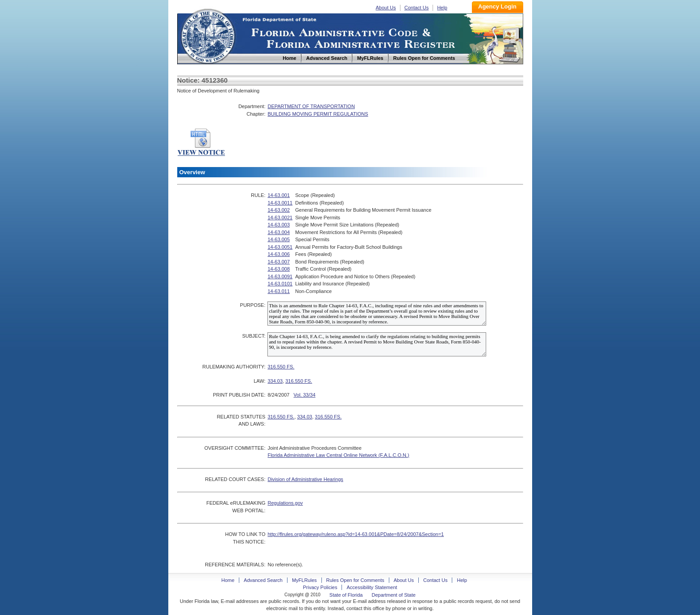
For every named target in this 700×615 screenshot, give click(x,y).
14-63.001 (279, 195)
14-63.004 (279, 232)
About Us (386, 8)
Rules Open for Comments (355, 580)
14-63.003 (279, 225)
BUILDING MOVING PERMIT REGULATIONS (318, 114)
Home (208, 35)
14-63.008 (279, 269)
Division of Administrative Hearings (305, 479)
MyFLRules (304, 580)
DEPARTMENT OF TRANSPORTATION (311, 106)
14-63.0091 (280, 276)
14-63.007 (279, 262)
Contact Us (417, 8)
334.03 (275, 381)
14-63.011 (279, 291)
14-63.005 (279, 239)
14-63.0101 (280, 284)
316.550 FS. (281, 367)
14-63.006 (279, 254)
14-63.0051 (280, 247)
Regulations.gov (285, 503)
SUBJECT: (254, 336)
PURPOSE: (253, 305)
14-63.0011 (280, 203)
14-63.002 (279, 210)
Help (442, 8)
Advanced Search (263, 580)
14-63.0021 (280, 218)
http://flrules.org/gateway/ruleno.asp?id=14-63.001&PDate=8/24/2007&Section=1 (356, 534)
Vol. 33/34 (305, 395)
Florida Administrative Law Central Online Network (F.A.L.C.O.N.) (338, 455)
